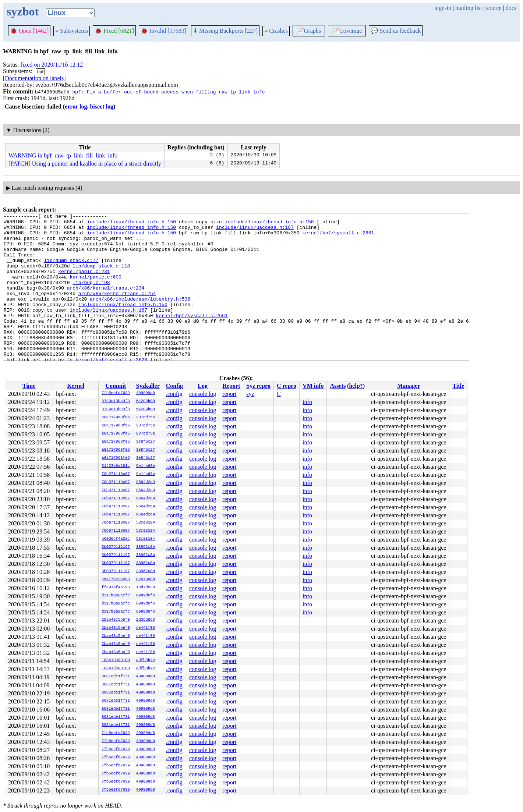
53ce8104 (146, 523)
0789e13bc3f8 (116, 401)
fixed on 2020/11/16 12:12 (52, 65)
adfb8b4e (146, 660)
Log (203, 386)
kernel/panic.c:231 (84, 283)
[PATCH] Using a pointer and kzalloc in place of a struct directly (85, 164)
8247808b (146, 579)
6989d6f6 (146, 596)
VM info (313, 386)
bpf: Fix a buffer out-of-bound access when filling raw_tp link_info (168, 92)
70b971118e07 (116, 474)
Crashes (276, 31)
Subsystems (72, 31)
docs (511, 8)
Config (174, 386)
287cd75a (146, 418)
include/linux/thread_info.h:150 (131, 224)
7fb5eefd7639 (116, 393)
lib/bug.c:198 (91, 297)
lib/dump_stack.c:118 (101, 277)
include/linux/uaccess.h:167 (255, 230)
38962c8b (146, 547)
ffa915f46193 (116, 588)
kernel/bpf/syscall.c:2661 (338, 237)
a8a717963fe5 (116, 418)
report (229, 394)
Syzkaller (148, 386)
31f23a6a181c (116, 466)
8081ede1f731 (116, 677)
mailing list (469, 8)
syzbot (23, 11)
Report (231, 386)
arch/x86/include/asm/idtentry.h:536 (140, 316)
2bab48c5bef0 (116, 620)
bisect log (102, 107)
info (307, 402)
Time (29, 386)
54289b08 (146, 401)
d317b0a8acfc (116, 596)
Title (458, 386)
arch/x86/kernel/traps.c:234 (106, 303)
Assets (338, 386)
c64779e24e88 (116, 579)
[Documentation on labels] (34, 78)
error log (76, 107)
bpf (40, 72)
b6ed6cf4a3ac (116, 539)
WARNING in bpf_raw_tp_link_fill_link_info (63, 155)
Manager (409, 386)
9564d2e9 (146, 482)
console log (203, 394)
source (494, 8)
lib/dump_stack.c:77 (71, 270)
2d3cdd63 (146, 620)
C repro (287, 386)
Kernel (76, 386)
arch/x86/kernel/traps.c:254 (117, 310)
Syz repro (258, 386)
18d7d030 (146, 588)
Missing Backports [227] (225, 31)
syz (250, 394)
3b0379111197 (116, 547)
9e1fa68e (146, 466)
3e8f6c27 (146, 442)
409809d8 (146, 393)
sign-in (443, 8)
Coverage (347, 31)
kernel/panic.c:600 (95, 290)
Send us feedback (396, 31)
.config (174, 394)
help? (356, 386)
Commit (116, 386)
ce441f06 (146, 628)
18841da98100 (116, 660)
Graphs (309, 31)
